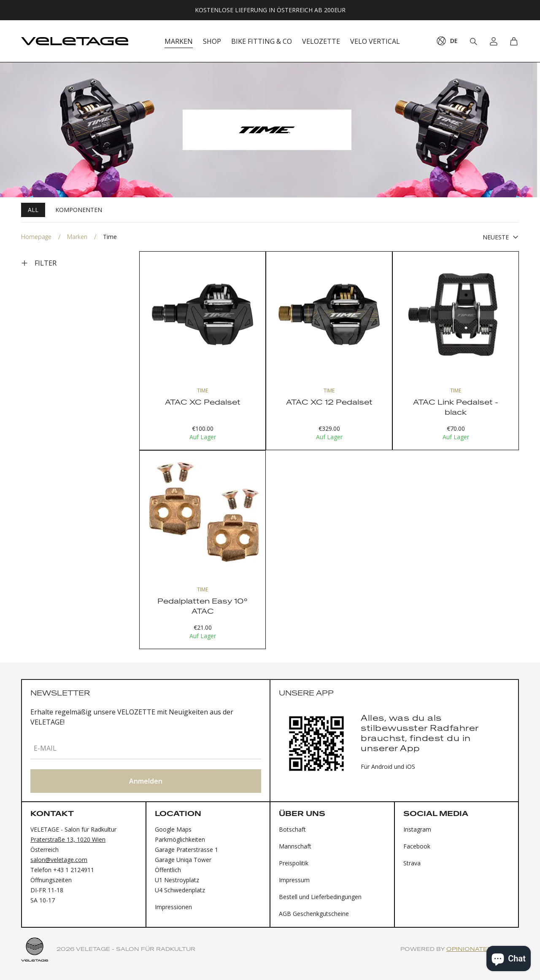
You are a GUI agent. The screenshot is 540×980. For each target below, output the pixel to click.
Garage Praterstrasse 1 (186, 850)
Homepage (36, 237)
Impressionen (173, 907)
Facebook (417, 846)
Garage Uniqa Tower (183, 860)
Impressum (294, 880)
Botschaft (292, 829)
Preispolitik (294, 863)
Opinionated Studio (483, 949)
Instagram (417, 829)
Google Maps (173, 829)
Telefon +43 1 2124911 (62, 870)
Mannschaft (295, 846)
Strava (412, 863)
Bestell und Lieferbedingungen (320, 897)
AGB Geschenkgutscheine (314, 914)
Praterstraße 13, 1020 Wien (68, 839)
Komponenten (79, 210)
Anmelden (146, 781)
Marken (77, 237)
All (33, 210)
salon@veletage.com (59, 860)
